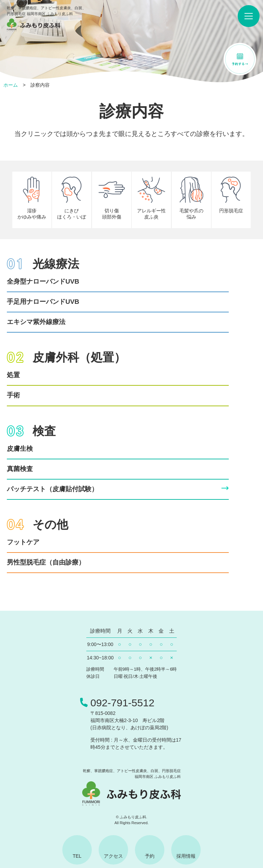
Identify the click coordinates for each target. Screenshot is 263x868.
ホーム (11, 85)
